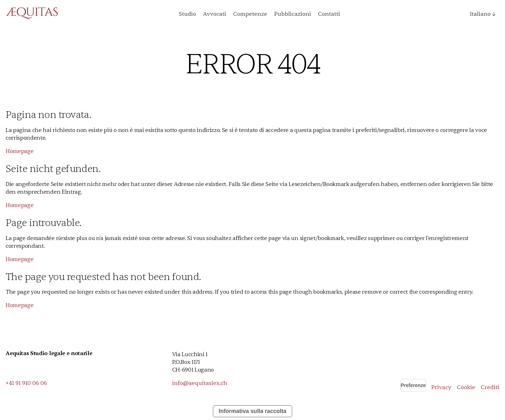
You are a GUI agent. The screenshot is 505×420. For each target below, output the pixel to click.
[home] (32, 14)
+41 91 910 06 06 (26, 383)
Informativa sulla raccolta (253, 411)
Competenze (250, 14)
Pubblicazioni (293, 14)
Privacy (441, 387)
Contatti (329, 14)
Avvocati (215, 14)
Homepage (19, 151)
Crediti (490, 387)
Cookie (466, 387)
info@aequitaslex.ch (200, 383)
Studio (187, 14)
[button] (480, 14)
